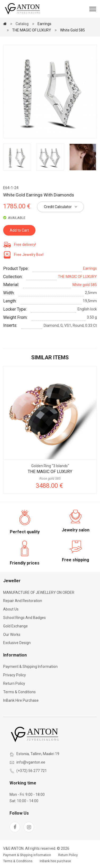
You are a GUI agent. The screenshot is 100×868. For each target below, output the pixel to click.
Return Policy (14, 683)
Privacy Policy (15, 675)
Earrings (44, 24)
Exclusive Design (17, 643)
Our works (12, 635)
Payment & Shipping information (30, 667)
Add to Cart (19, 230)
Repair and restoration (23, 601)
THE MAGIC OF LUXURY (32, 30)
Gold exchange (15, 626)
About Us (11, 609)
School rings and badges (24, 618)
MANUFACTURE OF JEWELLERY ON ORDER (39, 593)
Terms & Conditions (19, 692)
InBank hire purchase (21, 700)
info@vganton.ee (31, 762)
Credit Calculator (60, 207)
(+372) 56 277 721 (32, 771)
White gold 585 (72, 30)
